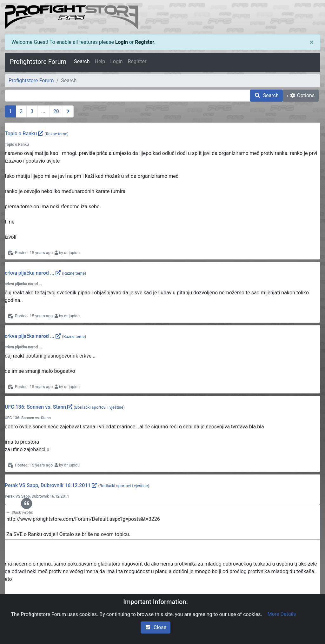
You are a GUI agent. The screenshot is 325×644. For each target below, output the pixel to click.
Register (144, 42)
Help (100, 61)
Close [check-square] (156, 627)
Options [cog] (302, 95)
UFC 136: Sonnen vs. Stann (35, 407)
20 (56, 111)
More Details (282, 614)
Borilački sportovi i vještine (99, 407)
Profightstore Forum (38, 62)
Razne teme (56, 134)
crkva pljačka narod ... (30, 273)
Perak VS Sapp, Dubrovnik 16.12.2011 (48, 485)
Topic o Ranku (21, 134)
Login (122, 42)
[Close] (312, 42)
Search (82, 61)
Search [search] (266, 95)
